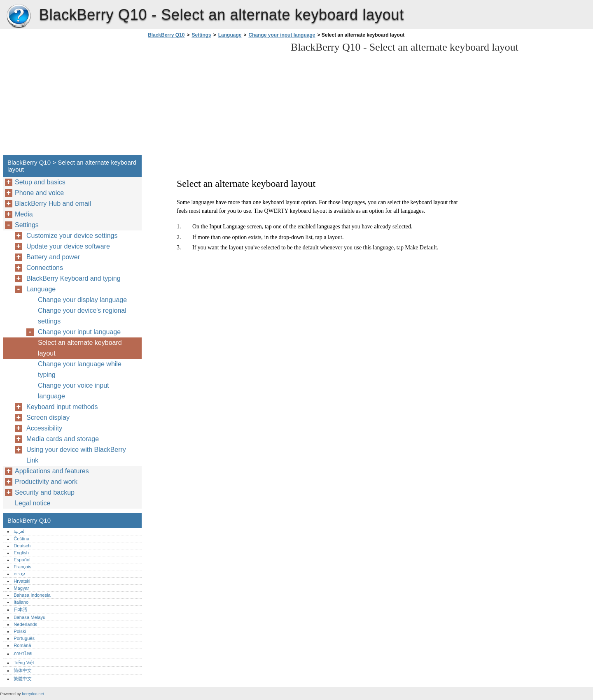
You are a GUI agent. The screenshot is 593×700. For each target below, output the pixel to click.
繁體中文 (23, 679)
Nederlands (25, 624)
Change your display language (82, 300)
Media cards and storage (63, 439)
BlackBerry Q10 (19, 16)
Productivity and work (46, 482)
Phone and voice (39, 193)
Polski (20, 631)
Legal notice (33, 503)
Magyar (21, 588)
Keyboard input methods (62, 407)
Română (22, 645)
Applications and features (52, 471)
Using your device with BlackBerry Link (76, 455)
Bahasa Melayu (29, 617)
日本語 (20, 609)
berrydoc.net (33, 694)
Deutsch (22, 546)
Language (230, 35)
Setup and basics (40, 182)
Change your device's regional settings (82, 316)
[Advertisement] (215, 99)
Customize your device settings (72, 236)
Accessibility (44, 428)
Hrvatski (22, 581)
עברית (19, 574)
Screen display (48, 417)
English (21, 553)
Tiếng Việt (24, 663)
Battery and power (53, 257)
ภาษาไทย (23, 653)
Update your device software (68, 246)
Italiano (21, 602)
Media (24, 214)
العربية (20, 531)
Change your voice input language (74, 391)
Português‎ (24, 638)
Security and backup (45, 492)
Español (22, 560)
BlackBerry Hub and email (53, 203)
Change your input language (282, 35)
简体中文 (23, 670)
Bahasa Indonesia (32, 595)
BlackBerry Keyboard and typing (74, 278)
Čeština (21, 539)
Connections (45, 268)
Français (22, 567)
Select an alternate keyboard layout (80, 348)
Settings (201, 35)
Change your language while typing (80, 369)
